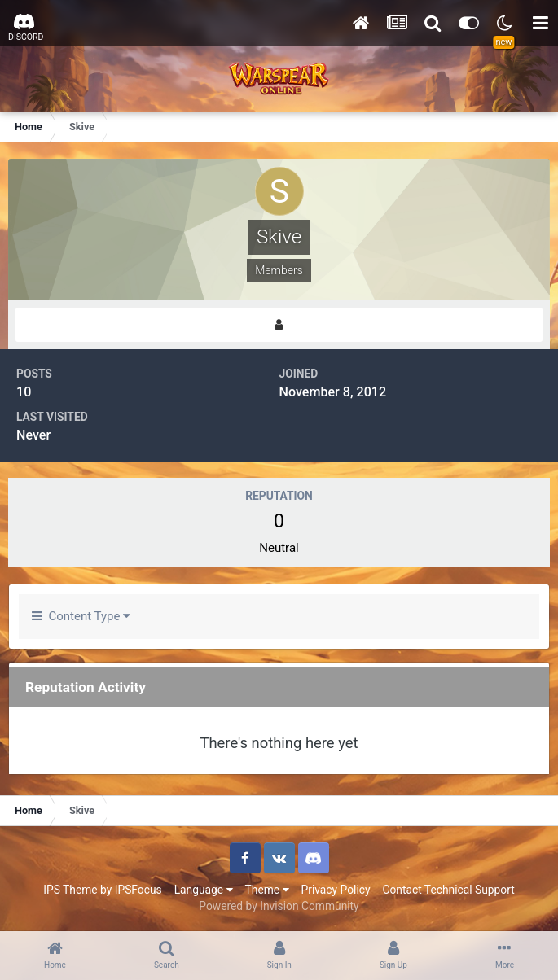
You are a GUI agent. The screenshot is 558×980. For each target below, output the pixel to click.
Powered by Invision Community (279, 906)
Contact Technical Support (448, 890)
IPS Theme (70, 890)
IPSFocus (138, 890)
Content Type (81, 616)
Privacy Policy (336, 890)
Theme (267, 890)
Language (204, 890)
